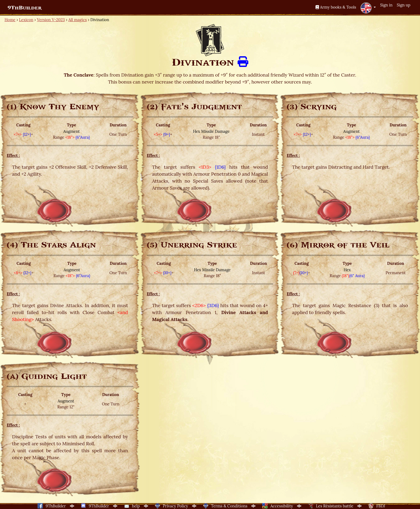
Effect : (13, 155)
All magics (78, 20)
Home (10, 20)
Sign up (404, 5)
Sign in (386, 5)
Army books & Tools (336, 7)
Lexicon (26, 20)
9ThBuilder (25, 8)
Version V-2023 (51, 20)
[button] (368, 8)
